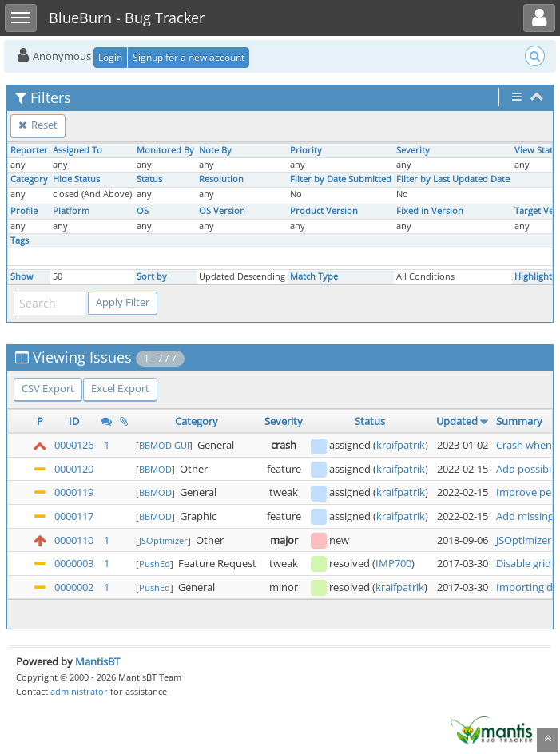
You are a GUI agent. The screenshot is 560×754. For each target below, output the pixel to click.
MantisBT (97, 661)
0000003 (74, 563)
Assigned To (77, 150)
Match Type (314, 276)
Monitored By (165, 150)
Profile (24, 211)
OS (143, 211)
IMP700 (393, 563)
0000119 (74, 492)
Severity (413, 150)
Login (110, 57)
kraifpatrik (401, 445)
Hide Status (76, 179)
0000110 (74, 540)
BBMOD (155, 469)
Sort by (152, 276)
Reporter (29, 150)
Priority (306, 150)
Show (22, 276)
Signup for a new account (189, 57)
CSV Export (48, 388)
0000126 (74, 445)
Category (29, 179)
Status (149, 179)
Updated (457, 421)
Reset (38, 125)
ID (74, 421)
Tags (20, 240)
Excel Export (120, 388)
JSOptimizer (163, 540)
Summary (519, 421)
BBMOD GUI (164, 445)
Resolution (221, 179)
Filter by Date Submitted (341, 179)
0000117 (74, 516)
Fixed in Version (430, 211)
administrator (79, 691)
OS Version (222, 211)
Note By (215, 150)
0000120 (74, 469)
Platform (71, 211)
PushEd (155, 564)
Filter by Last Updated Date (453, 179)
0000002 (74, 587)
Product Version (324, 211)
